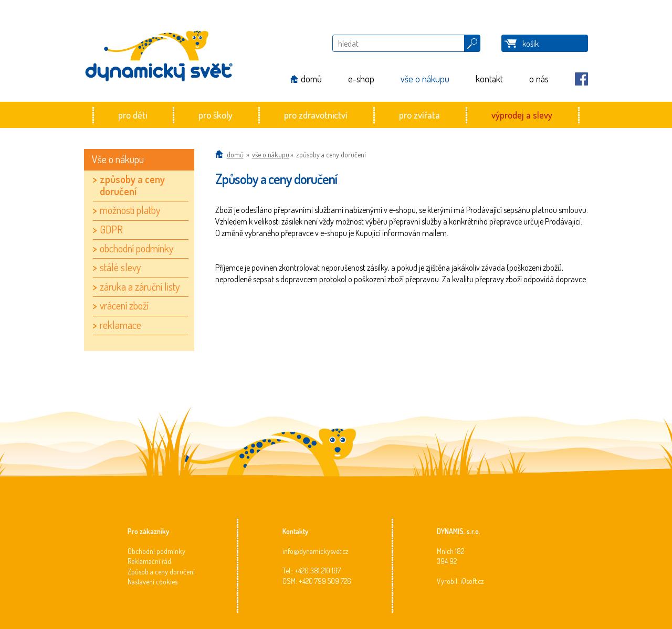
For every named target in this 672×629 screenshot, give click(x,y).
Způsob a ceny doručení (161, 572)
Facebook (581, 79)
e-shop (361, 79)
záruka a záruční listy (140, 286)
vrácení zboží (124, 305)
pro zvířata (419, 115)
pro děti (133, 115)
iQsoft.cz (472, 581)
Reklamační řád (149, 561)
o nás (539, 79)
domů (311, 79)
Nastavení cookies (153, 582)
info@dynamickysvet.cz (316, 551)
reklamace (120, 325)
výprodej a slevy (522, 115)
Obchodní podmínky (156, 551)
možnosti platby (130, 210)
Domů (235, 154)
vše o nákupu (425, 79)
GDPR (111, 229)
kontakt (489, 79)
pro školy (216, 115)
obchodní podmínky (136, 248)
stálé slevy (120, 267)
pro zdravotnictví (316, 115)
